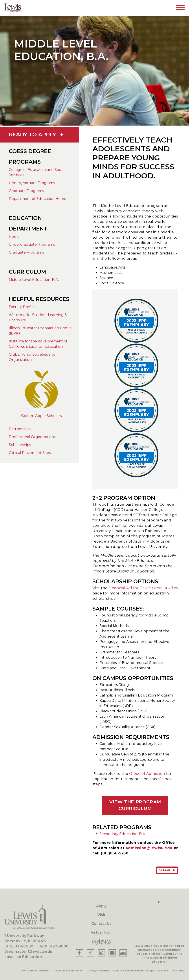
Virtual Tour (101, 932)
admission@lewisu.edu (149, 848)
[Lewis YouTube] (112, 953)
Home (14, 237)
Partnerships (20, 429)
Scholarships (20, 445)
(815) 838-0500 (19, 946)
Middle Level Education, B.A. (34, 280)
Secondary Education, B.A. (123, 834)
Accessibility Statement (69, 971)
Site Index (178, 971)
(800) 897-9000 (54, 946)
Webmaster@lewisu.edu (28, 952)
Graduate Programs (26, 191)
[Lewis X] (90, 953)
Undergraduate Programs (32, 183)
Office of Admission (147, 774)
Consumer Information (36, 971)
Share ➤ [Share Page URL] (167, 870)
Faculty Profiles (23, 307)
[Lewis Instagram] (101, 953)
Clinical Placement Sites (30, 453)
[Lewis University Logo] (13, 8)
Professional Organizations (32, 437)
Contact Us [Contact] (101, 924)
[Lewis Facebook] (80, 953)
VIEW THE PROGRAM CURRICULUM (135, 805)
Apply (101, 906)
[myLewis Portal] (101, 942)
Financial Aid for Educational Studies (143, 588)
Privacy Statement (98, 971)
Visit (101, 915)
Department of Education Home (38, 199)
